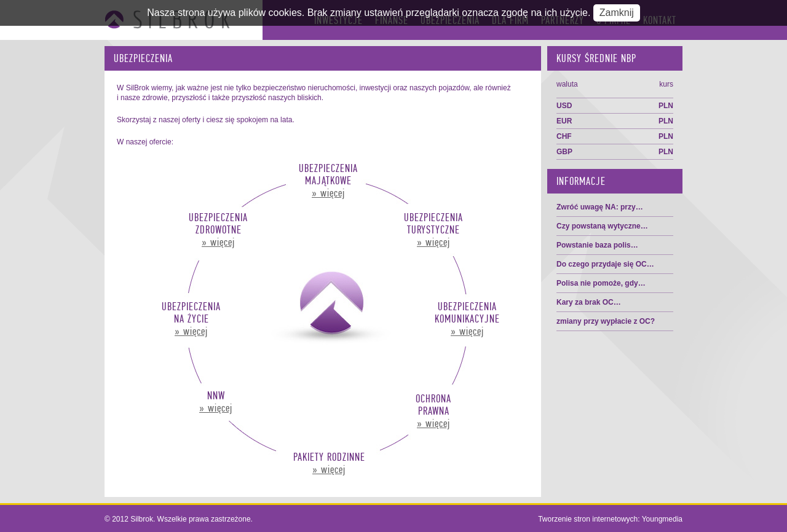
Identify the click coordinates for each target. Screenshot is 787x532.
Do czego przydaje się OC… (605, 264)
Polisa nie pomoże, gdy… (601, 283)
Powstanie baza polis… (597, 245)
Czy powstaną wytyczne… (602, 226)
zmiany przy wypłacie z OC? (606, 321)
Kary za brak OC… (589, 302)
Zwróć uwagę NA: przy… (600, 207)
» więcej (328, 193)
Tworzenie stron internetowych (588, 519)
